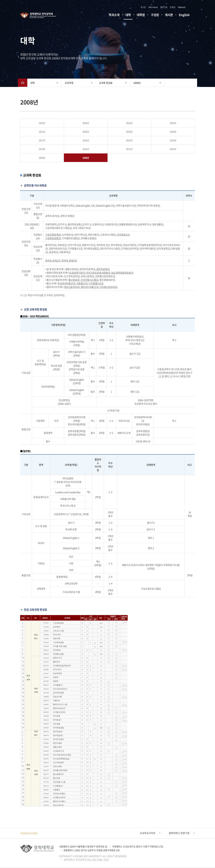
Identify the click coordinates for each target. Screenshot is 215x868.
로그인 (143, 7)
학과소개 (114, 15)
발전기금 (164, 7)
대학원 (141, 15)
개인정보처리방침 (29, 834)
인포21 (173, 7)
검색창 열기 (190, 7)
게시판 (169, 15)
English (184, 15)
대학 (128, 15)
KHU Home (153, 7)
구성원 (155, 15)
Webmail (182, 7)
